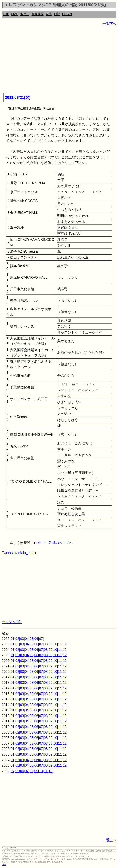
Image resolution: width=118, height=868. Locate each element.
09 (51, 644)
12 (65, 644)
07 (41, 639)
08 (46, 644)
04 (27, 639)
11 (60, 644)
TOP (6, 14)
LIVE (15, 14)
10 (55, 644)
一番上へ (109, 840)
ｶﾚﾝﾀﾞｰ (25, 14)
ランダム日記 (12, 622)
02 (17, 639)
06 (36, 639)
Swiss (4, 865)
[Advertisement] (59, 60)
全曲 (49, 14)
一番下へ (109, 24)
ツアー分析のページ (54, 543)
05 (32, 639)
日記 (57, 14)
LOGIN (67, 14)
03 (22, 639)
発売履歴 (38, 14)
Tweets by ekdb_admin (19, 553)
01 (13, 639)
